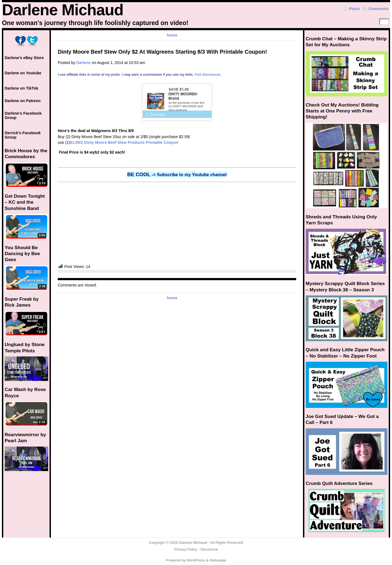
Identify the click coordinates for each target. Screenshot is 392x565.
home (172, 35)
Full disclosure (207, 74)
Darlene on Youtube (23, 73)
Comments (378, 9)
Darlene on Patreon (23, 101)
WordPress (196, 560)
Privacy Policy (186, 549)
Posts (354, 9)
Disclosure (209, 549)
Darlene (83, 63)
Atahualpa (218, 560)
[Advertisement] (177, 223)
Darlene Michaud (63, 10)
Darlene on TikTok (21, 88)
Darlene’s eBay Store (24, 58)
